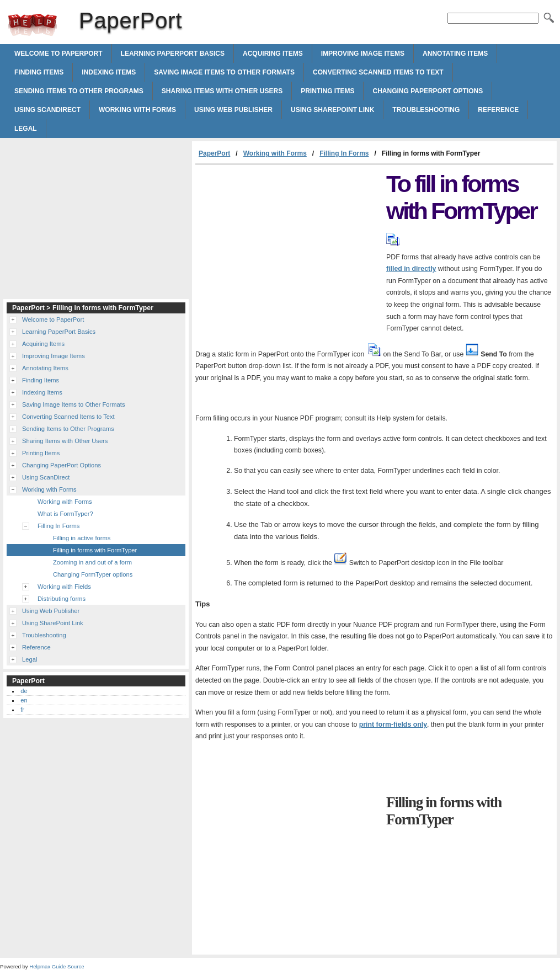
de (24, 691)
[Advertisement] (288, 248)
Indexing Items (109, 72)
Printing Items (327, 91)
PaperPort (33, 25)
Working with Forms (137, 110)
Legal (26, 129)
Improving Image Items (363, 54)
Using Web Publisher (233, 110)
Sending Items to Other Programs (79, 91)
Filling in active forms (82, 538)
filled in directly (411, 269)
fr (22, 710)
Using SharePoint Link (332, 110)
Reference (498, 110)
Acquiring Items (273, 54)
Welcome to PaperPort (58, 54)
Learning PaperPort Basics (173, 54)
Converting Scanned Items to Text (378, 72)
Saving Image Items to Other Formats (224, 72)
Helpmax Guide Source (57, 966)
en (24, 700)
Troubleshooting (426, 110)
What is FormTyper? (65, 514)
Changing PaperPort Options (428, 91)
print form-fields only (393, 724)
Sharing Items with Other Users (222, 91)
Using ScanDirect (47, 110)
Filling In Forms (344, 153)
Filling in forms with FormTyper (95, 550)
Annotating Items (455, 54)
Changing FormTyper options (93, 574)
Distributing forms (62, 599)
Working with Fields (64, 587)
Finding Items (39, 72)
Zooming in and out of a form (92, 562)
